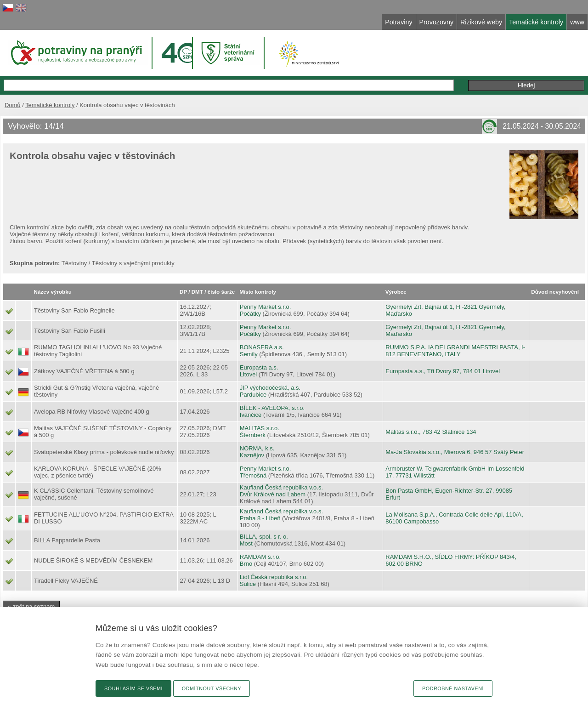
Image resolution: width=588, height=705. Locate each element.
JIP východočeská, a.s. (270, 388)
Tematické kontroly (50, 105)
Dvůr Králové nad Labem (273, 494)
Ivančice (251, 415)
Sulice (248, 584)
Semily (249, 354)
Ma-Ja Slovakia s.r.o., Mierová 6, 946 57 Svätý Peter (455, 452)
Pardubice (253, 395)
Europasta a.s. (259, 367)
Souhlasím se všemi (133, 688)
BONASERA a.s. (262, 347)
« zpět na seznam (31, 606)
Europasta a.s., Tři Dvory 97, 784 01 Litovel (443, 371)
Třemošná (253, 475)
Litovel (248, 374)
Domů (13, 105)
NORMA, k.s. (257, 448)
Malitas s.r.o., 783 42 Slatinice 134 (431, 432)
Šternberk (253, 435)
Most (246, 543)
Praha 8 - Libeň (260, 518)
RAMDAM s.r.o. (260, 557)
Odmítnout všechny (212, 688)
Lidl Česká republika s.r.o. (274, 577)
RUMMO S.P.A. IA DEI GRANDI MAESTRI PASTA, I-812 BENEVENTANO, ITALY (455, 351)
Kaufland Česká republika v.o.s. (281, 487)
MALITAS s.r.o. (260, 428)
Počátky (250, 314)
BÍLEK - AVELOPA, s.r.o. (272, 408)
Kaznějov (252, 455)
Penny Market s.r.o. (266, 307)
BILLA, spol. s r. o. (264, 537)
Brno (246, 564)
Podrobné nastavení (453, 688)
